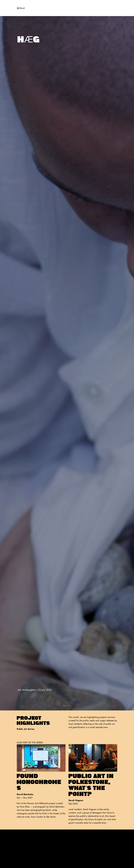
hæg (29, 40)
